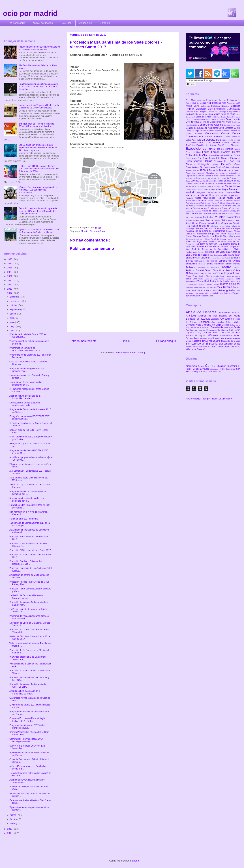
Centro (211, 366)
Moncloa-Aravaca (201, 369)
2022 (10, 272)
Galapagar (229, 327)
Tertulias (214, 287)
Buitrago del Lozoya (198, 319)
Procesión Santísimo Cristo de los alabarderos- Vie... (26, 563)
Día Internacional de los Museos (204, 143)
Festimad (211, 156)
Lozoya (200, 333)
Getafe (237, 327)
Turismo (228, 287)
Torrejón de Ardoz (208, 347)
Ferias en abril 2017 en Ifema (23, 519)
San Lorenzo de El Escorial (202, 344)
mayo (13, 326)
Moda (213, 195)
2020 (10, 281)
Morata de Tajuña (197, 335)
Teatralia (216, 268)
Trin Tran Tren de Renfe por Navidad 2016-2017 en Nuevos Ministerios (36, 125)
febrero (14, 819)
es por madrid (17, 23)
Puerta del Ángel (194, 241)
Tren (220, 287)
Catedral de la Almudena (205, 117)
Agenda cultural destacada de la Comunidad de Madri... (25, 397)
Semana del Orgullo (229, 261)
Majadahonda (211, 333)
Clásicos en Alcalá (222, 131)
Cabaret (190, 112)
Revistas (209, 252)
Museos (199, 217)
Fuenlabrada (217, 327)
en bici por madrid (43, 23)
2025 (10, 259)
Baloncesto (206, 106)
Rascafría (197, 341)
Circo (237, 128)
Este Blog (66, 23)
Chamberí (222, 366)
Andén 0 (210, 100)
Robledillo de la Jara (231, 341)
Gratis (220, 167)
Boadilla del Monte (230, 316)
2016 (10, 829)
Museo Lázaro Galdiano (215, 203)
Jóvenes (195, 181)
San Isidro (191, 258)
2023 (10, 268)
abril (12, 331)
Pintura (189, 236)
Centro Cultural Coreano (231, 117)
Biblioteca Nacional (221, 106)
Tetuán (204, 372)
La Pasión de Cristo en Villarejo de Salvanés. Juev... (26, 597)
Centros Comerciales (232, 125)
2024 (10, 264)
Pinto (210, 338)
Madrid (85, 231)
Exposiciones (197, 148)
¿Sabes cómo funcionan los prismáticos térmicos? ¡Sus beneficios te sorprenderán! (38, 190)
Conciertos (213, 133)
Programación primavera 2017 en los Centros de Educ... (27, 726)
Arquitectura (214, 103)
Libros (236, 186)
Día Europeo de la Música (228, 140)
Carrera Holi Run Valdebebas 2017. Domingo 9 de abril (26, 740)
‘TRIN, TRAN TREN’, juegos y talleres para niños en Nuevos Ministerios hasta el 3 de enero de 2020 (39, 169)
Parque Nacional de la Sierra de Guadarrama (213, 230)
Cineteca (229, 128)
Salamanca (231, 369)
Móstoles (214, 335)
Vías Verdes (200, 293)
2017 (10, 293)
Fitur (238, 161)
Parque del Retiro (218, 234)
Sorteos (203, 264)
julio (12, 318)
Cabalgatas (233, 109)
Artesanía (231, 103)
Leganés (191, 333)
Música (221, 217)
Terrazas (206, 287)
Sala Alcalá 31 (233, 252)
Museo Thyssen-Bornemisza (227, 208)
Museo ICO (199, 203)
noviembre (15, 301)
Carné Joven (202, 114)
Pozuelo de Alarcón (223, 338)
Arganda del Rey (209, 316)
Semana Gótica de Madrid (220, 258)
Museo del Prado (204, 213)
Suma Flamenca (216, 264)
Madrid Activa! (192, 190)
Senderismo (192, 264)
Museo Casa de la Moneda (221, 201)
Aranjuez (192, 316)
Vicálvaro (218, 372)
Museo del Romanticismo (223, 213)
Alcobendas (225, 313)
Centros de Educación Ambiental (202, 128)
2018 (10, 289)
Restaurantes (192, 252)
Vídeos (208, 293)
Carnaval (191, 114)
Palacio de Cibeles (201, 226)
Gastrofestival (193, 167)
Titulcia (196, 347)
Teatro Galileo (200, 276)
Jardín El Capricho (232, 178)
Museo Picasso (193, 208)
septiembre (16, 309)
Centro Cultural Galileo (195, 119)
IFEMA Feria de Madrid (214, 170)
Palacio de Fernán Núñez (220, 226)
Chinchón (205, 322)
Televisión (198, 287)
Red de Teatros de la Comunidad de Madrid (216, 249)
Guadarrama (192, 330)
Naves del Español (195, 221)
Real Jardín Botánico (195, 247)
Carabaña (216, 319)
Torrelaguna (224, 347)
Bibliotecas (202, 109)
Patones (204, 338)
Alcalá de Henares (202, 312)
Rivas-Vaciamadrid (212, 341)
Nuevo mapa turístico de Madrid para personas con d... (27, 499)
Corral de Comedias (213, 137)
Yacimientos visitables (222, 293)
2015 (10, 833)
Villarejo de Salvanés (196, 349)
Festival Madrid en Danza (228, 155)
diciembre (15, 297)
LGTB (203, 181)
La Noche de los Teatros (204, 183)
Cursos (227, 137)
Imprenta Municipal (206, 173)
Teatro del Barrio (200, 284)
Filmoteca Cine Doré (225, 161)
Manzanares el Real (229, 333)
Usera (211, 372)
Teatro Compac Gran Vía (205, 273)
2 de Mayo (191, 100)
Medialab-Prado (218, 193)
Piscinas (197, 236)
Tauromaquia (204, 268)
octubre (14, 305)
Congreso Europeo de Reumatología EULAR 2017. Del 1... (27, 720)
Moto (219, 195)
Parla (197, 338)
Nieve (218, 221)
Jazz (188, 181)
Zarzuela (236, 293)
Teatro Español (225, 273)
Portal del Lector (219, 239)
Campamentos (234, 112)
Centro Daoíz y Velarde (215, 119)
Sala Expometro (216, 255)
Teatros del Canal (230, 284)
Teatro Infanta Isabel (216, 276)
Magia (226, 189)
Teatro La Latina (233, 276)
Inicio (126, 341)
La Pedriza (202, 186)
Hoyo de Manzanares (208, 330)
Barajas (201, 366)
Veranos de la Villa (207, 290)
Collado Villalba (233, 322)
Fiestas (209, 161)
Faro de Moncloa (225, 149)
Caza (219, 117)
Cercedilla (227, 319)
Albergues (201, 100)
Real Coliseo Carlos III (229, 244)
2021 (10, 276)
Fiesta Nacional (195, 161)
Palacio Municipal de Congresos (216, 223)
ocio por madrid (30, 13)
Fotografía (206, 164)
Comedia (200, 134)
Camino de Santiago (218, 112)
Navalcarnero (227, 335)
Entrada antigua (166, 341)
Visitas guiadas (227, 290)
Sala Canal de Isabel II (198, 255)
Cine (222, 128)
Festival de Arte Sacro (197, 158)
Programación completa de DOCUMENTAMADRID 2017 (25, 349)
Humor (197, 170)
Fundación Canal (231, 164)
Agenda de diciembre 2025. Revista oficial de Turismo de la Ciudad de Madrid (39, 231)
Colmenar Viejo (194, 325)
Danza (202, 140)
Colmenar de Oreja (212, 325)
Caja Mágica (201, 112)
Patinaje (231, 234)
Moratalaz (215, 369)
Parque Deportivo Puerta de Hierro (214, 228)
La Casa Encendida (215, 181)
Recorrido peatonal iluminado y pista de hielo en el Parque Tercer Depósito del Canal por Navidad (38, 211)
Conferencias (194, 136)
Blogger (136, 861)
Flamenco (192, 164)
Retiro (201, 252)
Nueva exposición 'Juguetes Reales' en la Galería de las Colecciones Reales (39, 106)
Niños (225, 220)
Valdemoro (235, 347)
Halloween (235, 167)
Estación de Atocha (207, 145)
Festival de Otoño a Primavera (225, 158)
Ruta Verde (220, 252)
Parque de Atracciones (197, 234)
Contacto (105, 23)
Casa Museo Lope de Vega (222, 114)
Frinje (217, 164)
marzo (13, 815)
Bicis (211, 109)
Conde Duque (231, 133)
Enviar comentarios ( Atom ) (130, 353)
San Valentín (203, 258)
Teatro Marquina (227, 279)
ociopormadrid (207, 296)
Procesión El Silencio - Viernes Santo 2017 (30, 550)
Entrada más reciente (83, 341)
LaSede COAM (214, 186)
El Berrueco (205, 327)
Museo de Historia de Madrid (216, 211)
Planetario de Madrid (212, 236)
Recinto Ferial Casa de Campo (221, 247)
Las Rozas (235, 330)
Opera (196, 223)
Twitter (194, 290)
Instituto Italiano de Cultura (212, 178)
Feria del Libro (194, 152)
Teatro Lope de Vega (209, 279)
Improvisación (222, 173)
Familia (212, 149)
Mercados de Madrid (197, 195)
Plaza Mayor (229, 236)
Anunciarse (86, 23)
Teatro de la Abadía (220, 281)
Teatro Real (204, 281)
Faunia (237, 149)
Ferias (207, 152)
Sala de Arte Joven (231, 255)
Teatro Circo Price (215, 270)
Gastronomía (208, 167)
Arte (224, 103)
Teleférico (190, 287)
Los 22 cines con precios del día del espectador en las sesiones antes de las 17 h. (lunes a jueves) (38, 148)
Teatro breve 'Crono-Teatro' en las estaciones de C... (26, 383)
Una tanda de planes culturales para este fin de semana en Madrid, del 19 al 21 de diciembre (39, 87)
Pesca (238, 234)
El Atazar (195, 327)
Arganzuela (192, 366)
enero (13, 824)
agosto (13, 314)
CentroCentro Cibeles (211, 125)
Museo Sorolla (208, 208)
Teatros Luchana (213, 284)
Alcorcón (236, 313)
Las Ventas (227, 186)
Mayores (203, 193)
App (217, 100)
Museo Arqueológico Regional (211, 198)
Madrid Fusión (216, 189)
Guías (227, 167)
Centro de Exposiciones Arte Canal (216, 122)
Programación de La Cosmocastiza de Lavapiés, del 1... (28, 493)
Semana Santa (98, 231)
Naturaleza (234, 217)
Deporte (211, 140)
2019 (10, 285)
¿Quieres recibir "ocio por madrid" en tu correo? (209, 399)
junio (13, 322)
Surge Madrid (233, 264)
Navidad (210, 220)
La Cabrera (224, 330)
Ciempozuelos (219, 322)
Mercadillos (233, 193)
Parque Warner (233, 231)
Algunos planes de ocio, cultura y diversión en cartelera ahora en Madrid (39, 48)
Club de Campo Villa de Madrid (200, 131)
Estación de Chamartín (229, 145)
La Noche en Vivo (223, 183)
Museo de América (194, 211)
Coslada (226, 325)
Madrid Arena (203, 190)
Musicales (209, 217)
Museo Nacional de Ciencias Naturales (223, 206)
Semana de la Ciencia (207, 261)
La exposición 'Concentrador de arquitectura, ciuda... (25, 404)
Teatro (228, 267)
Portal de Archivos (202, 239)
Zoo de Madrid (193, 296)
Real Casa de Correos (206, 244)
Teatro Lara (192, 279)
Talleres (192, 267)
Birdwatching (221, 109)
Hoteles (189, 170)
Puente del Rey (234, 239)
